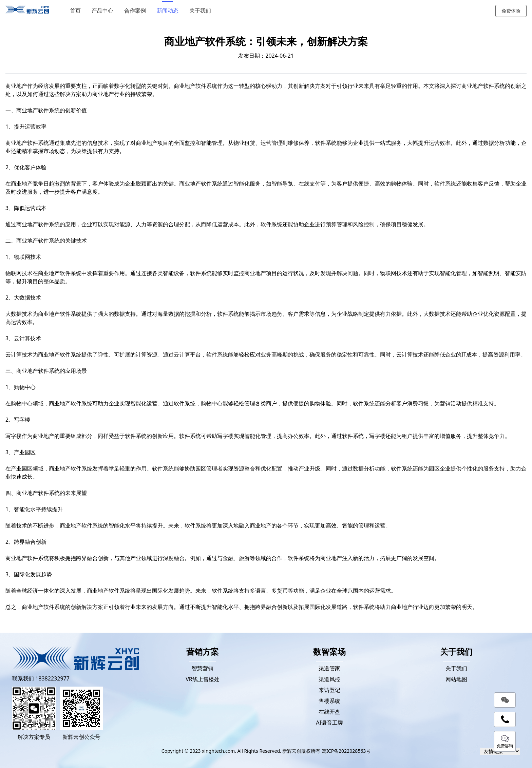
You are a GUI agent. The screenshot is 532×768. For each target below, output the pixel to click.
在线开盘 (329, 712)
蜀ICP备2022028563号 (346, 751)
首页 (75, 11)
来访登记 (329, 690)
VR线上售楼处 (203, 679)
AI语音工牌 (329, 723)
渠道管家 (329, 668)
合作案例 (135, 11)
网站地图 (456, 679)
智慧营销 (203, 668)
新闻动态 (168, 11)
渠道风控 (329, 679)
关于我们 (200, 11)
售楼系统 (329, 701)
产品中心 (102, 11)
